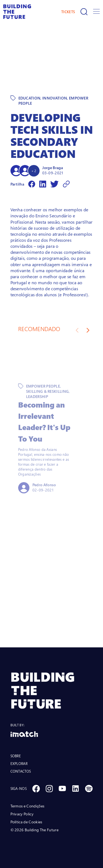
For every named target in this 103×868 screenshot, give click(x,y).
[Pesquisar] (84, 12)
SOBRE (16, 756)
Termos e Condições (27, 806)
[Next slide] (88, 330)
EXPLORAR (19, 764)
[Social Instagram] (49, 789)
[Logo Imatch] (52, 734)
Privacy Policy (22, 814)
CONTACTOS (21, 771)
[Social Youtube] (62, 789)
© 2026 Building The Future (34, 830)
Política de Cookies (26, 822)
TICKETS (68, 12)
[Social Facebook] (36, 789)
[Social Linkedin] (76, 789)
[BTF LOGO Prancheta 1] (52, 691)
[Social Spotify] (89, 789)
